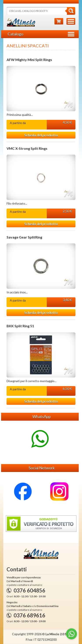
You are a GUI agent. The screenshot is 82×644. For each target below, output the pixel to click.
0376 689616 (29, 615)
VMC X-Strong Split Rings (27, 148)
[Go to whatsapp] (72, 634)
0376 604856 (29, 590)
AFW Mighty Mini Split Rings (29, 60)
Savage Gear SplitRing (24, 237)
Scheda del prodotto (41, 135)
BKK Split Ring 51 (20, 326)
